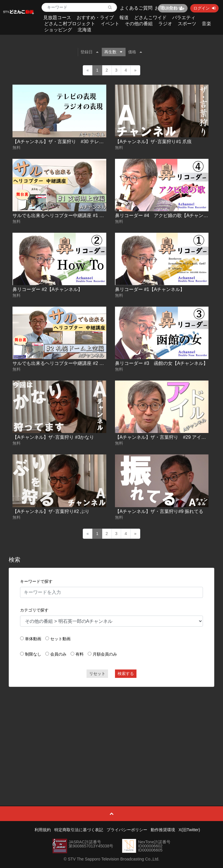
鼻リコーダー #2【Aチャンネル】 (47, 289)
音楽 (206, 24)
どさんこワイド (150, 18)
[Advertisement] (112, 733)
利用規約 (43, 830)
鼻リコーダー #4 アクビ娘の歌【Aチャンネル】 (166, 215)
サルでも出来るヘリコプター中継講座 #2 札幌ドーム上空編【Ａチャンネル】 (93, 363)
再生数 (113, 52)
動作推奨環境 (163, 830)
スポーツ (187, 24)
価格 (135, 52)
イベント (110, 24)
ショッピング (58, 30)
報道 (124, 18)
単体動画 (33, 639)
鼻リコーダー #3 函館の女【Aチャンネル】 (162, 363)
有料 (80, 654)
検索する (126, 674)
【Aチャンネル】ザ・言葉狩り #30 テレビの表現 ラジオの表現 (80, 142)
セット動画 (60, 639)
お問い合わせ (169, 8)
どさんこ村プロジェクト (70, 24)
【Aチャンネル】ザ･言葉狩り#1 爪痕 (153, 142)
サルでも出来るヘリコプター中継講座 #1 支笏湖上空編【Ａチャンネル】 (88, 215)
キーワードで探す (36, 581)
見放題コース (57, 18)
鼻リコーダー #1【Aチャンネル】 (150, 289)
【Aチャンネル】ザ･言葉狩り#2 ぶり (51, 511)
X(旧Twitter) (189, 830)
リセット (97, 674)
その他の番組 (139, 24)
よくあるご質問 (136, 8)
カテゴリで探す (34, 610)
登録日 (89, 52)
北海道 (84, 30)
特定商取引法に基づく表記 (79, 830)
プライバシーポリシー (127, 830)
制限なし (33, 654)
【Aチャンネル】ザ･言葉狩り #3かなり (53, 437)
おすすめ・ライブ (95, 18)
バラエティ (184, 18)
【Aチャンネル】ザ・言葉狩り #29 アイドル (163, 437)
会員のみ (58, 654)
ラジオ (165, 24)
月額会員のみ (105, 654)
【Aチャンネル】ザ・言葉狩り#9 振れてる (159, 511)
